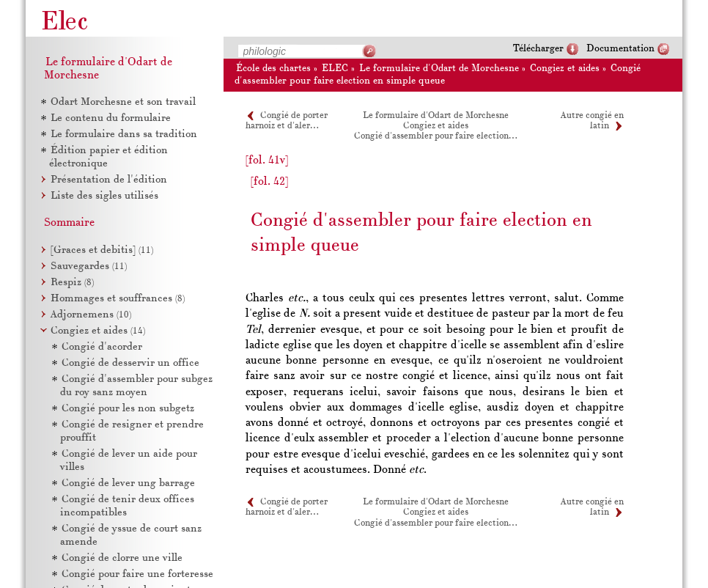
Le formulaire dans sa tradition (124, 135)
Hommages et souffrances (118, 299)
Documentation (620, 49)
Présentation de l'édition (109, 180)
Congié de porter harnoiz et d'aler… (287, 507)
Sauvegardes (89, 267)
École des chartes (273, 69)
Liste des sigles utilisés (104, 196)
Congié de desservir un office (130, 363)
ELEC (335, 69)
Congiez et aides (565, 69)
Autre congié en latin (592, 507)
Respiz (72, 283)
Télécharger (538, 49)
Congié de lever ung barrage (128, 484)
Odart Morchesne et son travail (123, 102)
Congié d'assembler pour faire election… (435, 136)
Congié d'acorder (102, 347)
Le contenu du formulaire (111, 118)
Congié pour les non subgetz (128, 409)
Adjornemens (91, 315)
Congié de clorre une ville (122, 558)
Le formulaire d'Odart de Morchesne (439, 69)
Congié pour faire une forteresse (137, 574)
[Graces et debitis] (102, 250)
